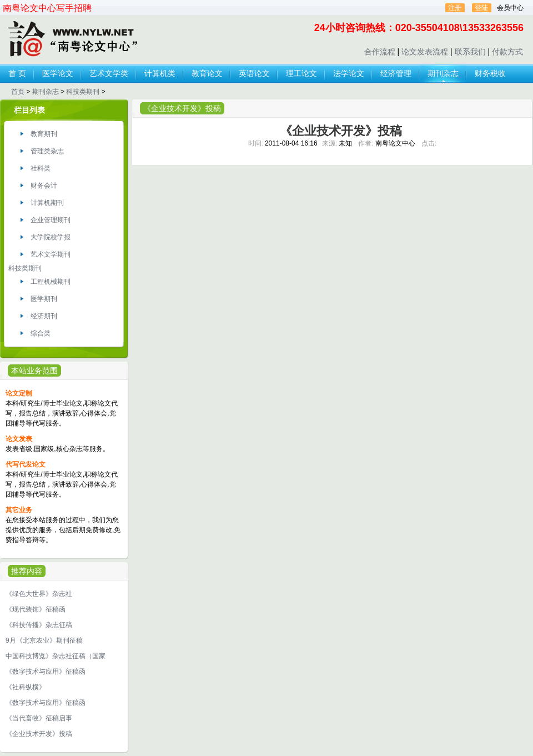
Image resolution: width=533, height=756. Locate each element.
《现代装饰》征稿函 (36, 609)
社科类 (41, 168)
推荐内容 (27, 571)
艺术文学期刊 (51, 254)
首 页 (17, 73)
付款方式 (507, 52)
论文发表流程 (425, 52)
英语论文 (254, 73)
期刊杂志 (443, 73)
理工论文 (301, 73)
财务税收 (490, 73)
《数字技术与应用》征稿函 (46, 672)
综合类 (41, 333)
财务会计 (44, 186)
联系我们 (470, 52)
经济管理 (396, 73)
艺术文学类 (109, 73)
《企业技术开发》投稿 (39, 734)
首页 (18, 92)
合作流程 (380, 52)
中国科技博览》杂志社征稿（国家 (56, 656)
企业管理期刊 (51, 220)
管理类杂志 (47, 151)
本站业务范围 (34, 371)
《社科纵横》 (26, 687)
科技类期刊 (83, 92)
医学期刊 (44, 299)
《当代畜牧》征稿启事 (39, 718)
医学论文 (58, 73)
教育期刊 (44, 134)
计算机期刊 (47, 203)
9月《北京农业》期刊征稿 (44, 640)
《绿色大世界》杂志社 (39, 594)
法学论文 (349, 73)
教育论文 (207, 73)
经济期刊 (44, 316)
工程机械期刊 (51, 282)
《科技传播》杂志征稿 (39, 625)
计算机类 (160, 73)
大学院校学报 (51, 237)
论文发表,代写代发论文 (72, 39)
